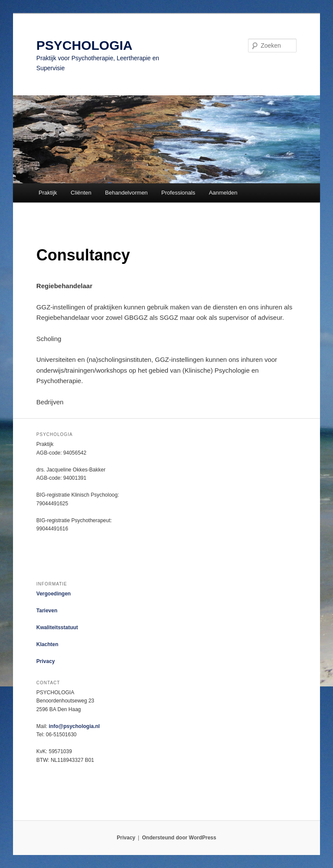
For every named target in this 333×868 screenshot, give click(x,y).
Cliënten (81, 193)
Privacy (46, 661)
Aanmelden (223, 193)
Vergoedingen (54, 594)
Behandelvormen (126, 193)
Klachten (47, 644)
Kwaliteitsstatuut (57, 627)
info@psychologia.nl (74, 726)
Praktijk (48, 193)
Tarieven (47, 611)
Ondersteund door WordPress (179, 838)
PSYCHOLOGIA (85, 45)
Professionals (178, 193)
